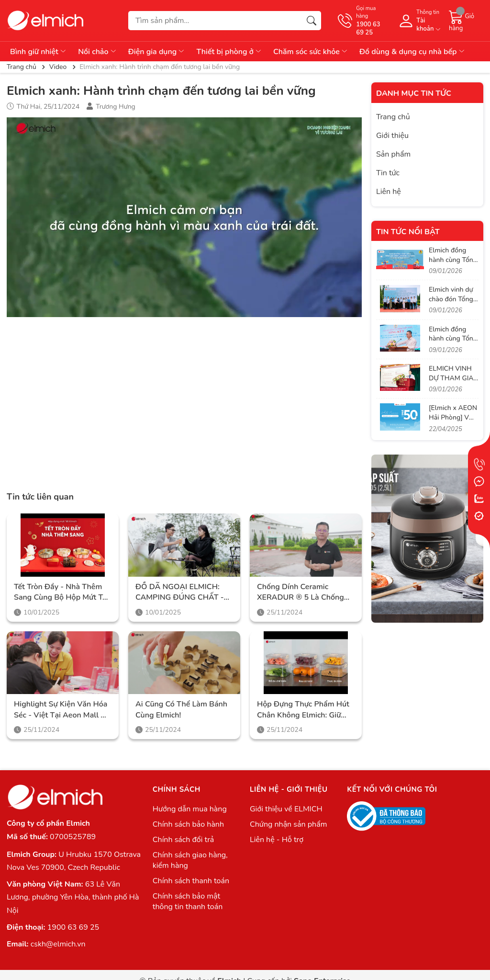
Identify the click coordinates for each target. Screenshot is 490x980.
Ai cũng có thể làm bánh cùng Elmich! (181, 709)
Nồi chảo (98, 52)
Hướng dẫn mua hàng (190, 809)
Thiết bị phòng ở (229, 52)
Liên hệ (389, 192)
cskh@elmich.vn (58, 944)
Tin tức (388, 173)
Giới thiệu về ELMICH (286, 809)
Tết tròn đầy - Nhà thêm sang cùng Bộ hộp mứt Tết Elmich (61, 592)
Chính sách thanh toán (191, 881)
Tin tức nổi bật (408, 232)
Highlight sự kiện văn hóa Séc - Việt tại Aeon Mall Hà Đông (62, 710)
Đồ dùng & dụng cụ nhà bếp (412, 52)
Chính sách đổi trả (184, 840)
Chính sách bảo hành (188, 824)
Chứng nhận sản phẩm (288, 824)
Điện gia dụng (157, 52)
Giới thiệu (392, 136)
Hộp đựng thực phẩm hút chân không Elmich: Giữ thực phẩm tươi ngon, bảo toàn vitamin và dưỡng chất (304, 710)
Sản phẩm (393, 154)
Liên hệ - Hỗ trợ (277, 840)
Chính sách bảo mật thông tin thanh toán (188, 901)
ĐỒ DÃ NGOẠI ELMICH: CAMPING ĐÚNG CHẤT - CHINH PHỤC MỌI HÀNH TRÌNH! (180, 592)
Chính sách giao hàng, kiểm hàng (190, 860)
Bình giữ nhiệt (39, 52)
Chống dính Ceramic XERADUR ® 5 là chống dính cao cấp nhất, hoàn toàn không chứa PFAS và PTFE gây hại (304, 592)
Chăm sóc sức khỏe (311, 52)
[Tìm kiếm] (312, 21)
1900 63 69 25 (73, 927)
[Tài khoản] (419, 21)
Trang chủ (393, 117)
